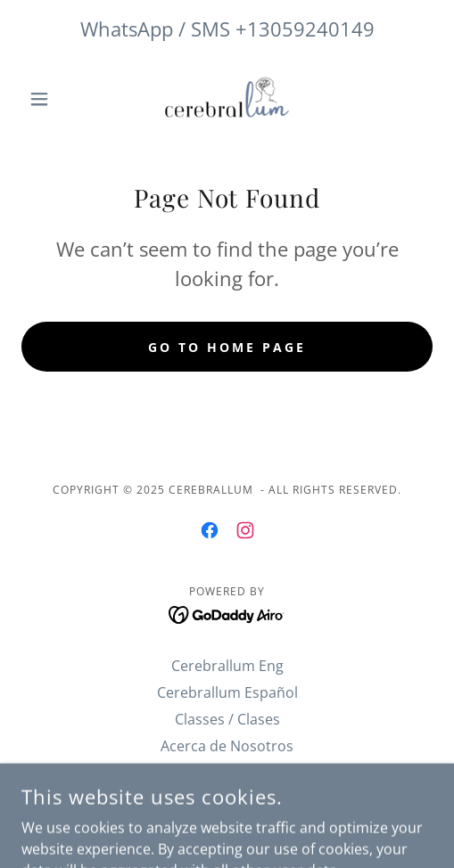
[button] (52, 99)
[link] (227, 98)
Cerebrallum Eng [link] (227, 666)
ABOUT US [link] (227, 799)
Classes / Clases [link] (227, 719)
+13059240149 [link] (305, 29)
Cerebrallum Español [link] (227, 692)
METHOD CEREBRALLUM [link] (227, 773)
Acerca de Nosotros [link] (227, 746)
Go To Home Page (227, 347)
